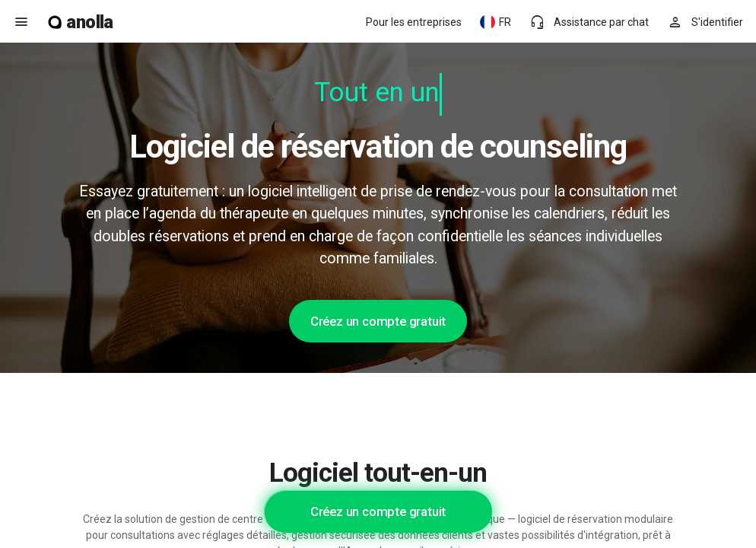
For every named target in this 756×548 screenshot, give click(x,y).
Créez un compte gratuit (378, 321)
